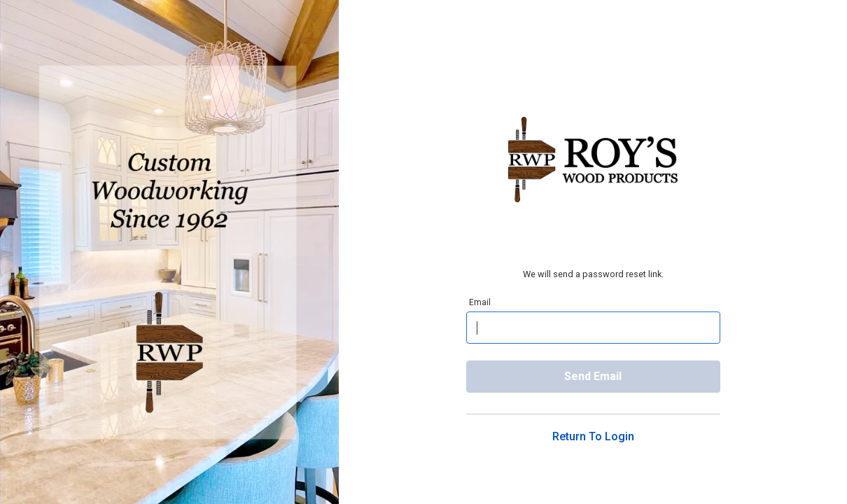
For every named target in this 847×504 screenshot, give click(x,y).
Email (480, 302)
